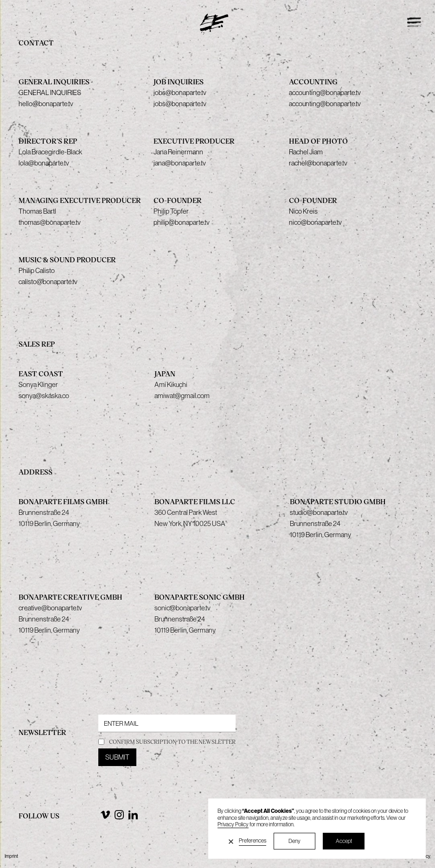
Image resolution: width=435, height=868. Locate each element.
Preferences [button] (253, 840)
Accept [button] (344, 841)
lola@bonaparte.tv (44, 163)
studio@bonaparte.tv (319, 512)
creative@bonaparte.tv (50, 608)
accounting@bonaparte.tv (325, 104)
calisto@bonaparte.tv (48, 282)
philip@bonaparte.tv (182, 222)
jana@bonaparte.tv (180, 163)
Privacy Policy (233, 824)
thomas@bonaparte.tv (50, 222)
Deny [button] (294, 841)
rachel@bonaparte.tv (318, 163)
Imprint (11, 856)
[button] (231, 841)
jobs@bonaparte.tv (180, 104)
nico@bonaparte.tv (315, 222)
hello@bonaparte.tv (46, 104)
